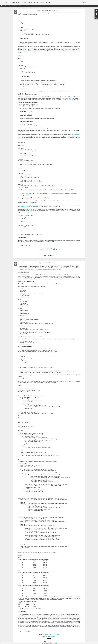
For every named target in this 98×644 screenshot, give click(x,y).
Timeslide (30, 6)
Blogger (56, 643)
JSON (38, 351)
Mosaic (16, 6)
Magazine (11, 6)
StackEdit (28, 245)
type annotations (76, 624)
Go (36, 13)
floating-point (44, 250)
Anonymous (55, 248)
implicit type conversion (66, 49)
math (59, 250)
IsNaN (36, 206)
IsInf (32, 206)
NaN (29, 206)
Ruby (22, 48)
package (22, 206)
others (31, 210)
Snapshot (25, 6)
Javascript (33, 48)
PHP (25, 48)
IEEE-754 (71, 98)
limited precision (77, 135)
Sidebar (20, 6)
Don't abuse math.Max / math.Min (48, 11)
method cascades (22, 625)
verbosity (47, 615)
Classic (2, 6)
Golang (51, 250)
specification (27, 195)
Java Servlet (23, 279)
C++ (68, 48)
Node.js (70, 265)
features (28, 625)
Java (63, 48)
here (36, 89)
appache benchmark (28, 349)
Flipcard (7, 6)
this (60, 194)
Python (19, 48)
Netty (77, 265)
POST (52, 351)
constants (35, 128)
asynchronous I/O (55, 265)
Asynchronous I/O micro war (48, 263)
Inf (27, 206)
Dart (73, 265)
